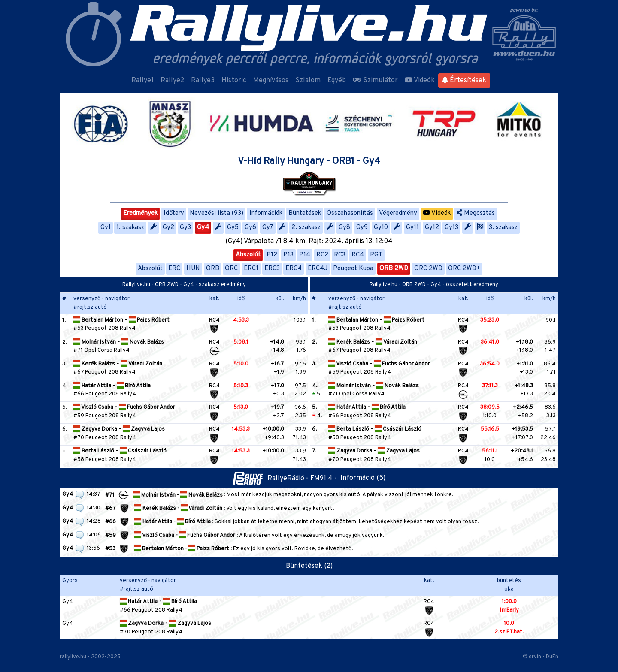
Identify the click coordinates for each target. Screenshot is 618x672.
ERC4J (318, 269)
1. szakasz (130, 228)
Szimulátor (375, 81)
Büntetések (305, 213)
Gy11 (412, 228)
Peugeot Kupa (353, 269)
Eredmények (140, 213)
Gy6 (250, 228)
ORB (213, 269)
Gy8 (344, 228)
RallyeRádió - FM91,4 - (286, 479)
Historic (234, 81)
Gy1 (106, 228)
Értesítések (464, 81)
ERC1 (251, 269)
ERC (174, 269)
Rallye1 (142, 81)
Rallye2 (172, 81)
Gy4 (203, 228)
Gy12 (432, 228)
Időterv (174, 213)
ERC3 (272, 269)
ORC (231, 269)
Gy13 (451, 228)
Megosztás (476, 213)
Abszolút (248, 255)
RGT (376, 255)
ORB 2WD (394, 269)
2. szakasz (306, 228)
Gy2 (168, 228)
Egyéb (337, 81)
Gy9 (362, 228)
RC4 (358, 255)
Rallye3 (203, 81)
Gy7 (268, 228)
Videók (420, 81)
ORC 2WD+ (464, 269)
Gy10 (381, 228)
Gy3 (185, 228)
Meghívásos (271, 81)
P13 (288, 255)
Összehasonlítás (350, 213)
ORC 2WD (428, 269)
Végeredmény (398, 213)
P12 (272, 255)
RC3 (340, 255)
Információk (266, 213)
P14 (305, 255)
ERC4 (294, 269)
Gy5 (233, 228)
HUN (193, 269)
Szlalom (308, 81)
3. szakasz (503, 228)
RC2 (322, 255)
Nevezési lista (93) (217, 213)
